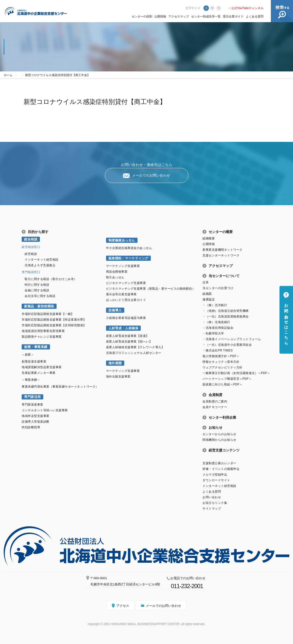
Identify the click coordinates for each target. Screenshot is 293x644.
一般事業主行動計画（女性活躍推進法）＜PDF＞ (236, 373)
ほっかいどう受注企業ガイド (126, 300)
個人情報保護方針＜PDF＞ (221, 356)
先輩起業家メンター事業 (39, 373)
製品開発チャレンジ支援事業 (42, 337)
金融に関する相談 (37, 290)
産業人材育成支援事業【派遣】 (128, 336)
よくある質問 (255, 17)
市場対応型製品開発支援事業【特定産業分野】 (54, 320)
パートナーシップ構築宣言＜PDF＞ (227, 379)
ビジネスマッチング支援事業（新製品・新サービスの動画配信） (151, 289)
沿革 (206, 282)
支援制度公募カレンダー (219, 463)
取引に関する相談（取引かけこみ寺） (51, 279)
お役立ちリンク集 (215, 503)
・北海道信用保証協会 (218, 328)
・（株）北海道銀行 (216, 322)
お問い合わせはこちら (286, 322)
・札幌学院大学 (213, 333)
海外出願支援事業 (118, 377)
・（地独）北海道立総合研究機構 (226, 311)
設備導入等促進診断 (36, 422)
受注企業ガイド (233, 17)
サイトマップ (212, 509)
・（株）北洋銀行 (215, 305)
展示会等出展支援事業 (121, 294)
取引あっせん (115, 277)
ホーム (8, 75)
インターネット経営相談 (42, 260)
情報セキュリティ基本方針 (221, 362)
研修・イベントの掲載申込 (221, 469)
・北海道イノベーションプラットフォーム (232, 339)
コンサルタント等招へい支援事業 (45, 410)
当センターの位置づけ (218, 288)
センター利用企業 (222, 417)
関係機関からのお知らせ (219, 440)
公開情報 (160, 17)
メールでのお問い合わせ (151, 175)
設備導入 (115, 310)
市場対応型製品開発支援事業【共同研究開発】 (54, 325)
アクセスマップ (179, 17)
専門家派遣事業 (32, 405)
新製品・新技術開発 (39, 306)
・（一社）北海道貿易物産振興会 (226, 316)
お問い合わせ (212, 497)
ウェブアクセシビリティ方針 (223, 367)
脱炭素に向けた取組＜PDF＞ (223, 384)
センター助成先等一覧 (206, 17)
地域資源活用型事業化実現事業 (43, 331)
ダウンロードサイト (216, 480)
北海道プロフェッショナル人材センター (134, 353)
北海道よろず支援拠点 (40, 265)
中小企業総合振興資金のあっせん (129, 248)
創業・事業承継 (36, 347)
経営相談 (31, 254)
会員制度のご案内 (215, 401)
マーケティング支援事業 (123, 266)
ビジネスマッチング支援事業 (126, 283)
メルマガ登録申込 (215, 475)
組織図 (207, 294)
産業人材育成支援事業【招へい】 (129, 342)
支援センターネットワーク (221, 255)
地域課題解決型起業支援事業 (42, 367)
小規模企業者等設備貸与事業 (126, 318)
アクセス (123, 606)
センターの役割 (142, 17)
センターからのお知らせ (219, 434)
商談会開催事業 (117, 272)
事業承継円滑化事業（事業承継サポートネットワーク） (60, 387)
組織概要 (209, 238)
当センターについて (224, 276)
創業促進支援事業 (34, 362)
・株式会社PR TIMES (218, 350)
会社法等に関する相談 (40, 296)
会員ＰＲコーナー (215, 407)
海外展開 (115, 363)
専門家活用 (32, 397)
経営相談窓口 (31, 247)
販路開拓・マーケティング (128, 258)
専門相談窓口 (31, 272)
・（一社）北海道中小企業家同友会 (227, 345)
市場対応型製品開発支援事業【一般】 (48, 314)
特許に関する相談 (37, 285)
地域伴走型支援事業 (36, 416)
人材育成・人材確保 (123, 328)
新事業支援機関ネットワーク (223, 250)
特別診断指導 (31, 427)
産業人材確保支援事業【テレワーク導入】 (135, 347)
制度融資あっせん (122, 240)
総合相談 (31, 239)
